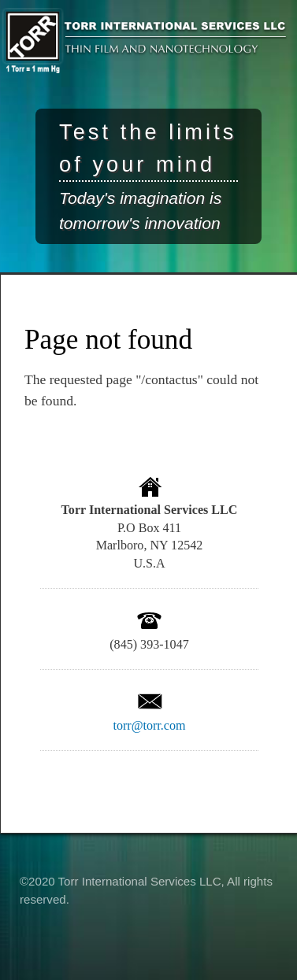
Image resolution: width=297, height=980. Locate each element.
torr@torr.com (149, 725)
